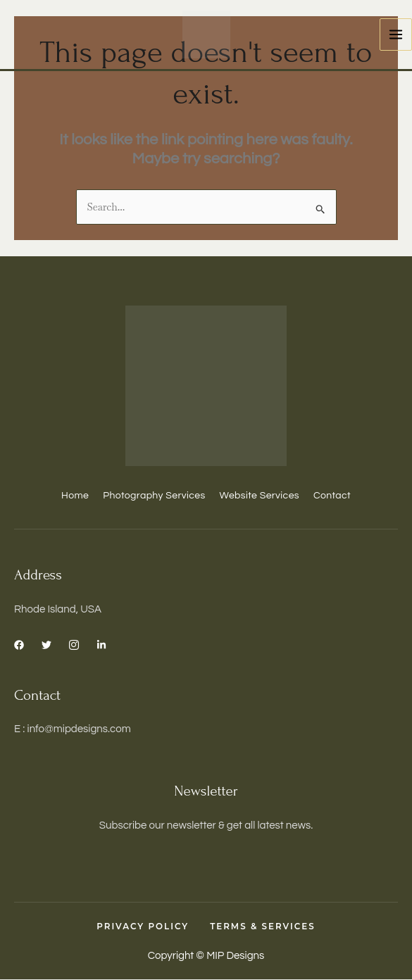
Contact (332, 496)
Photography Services (154, 496)
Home (75, 496)
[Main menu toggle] (396, 35)
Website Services (260, 496)
